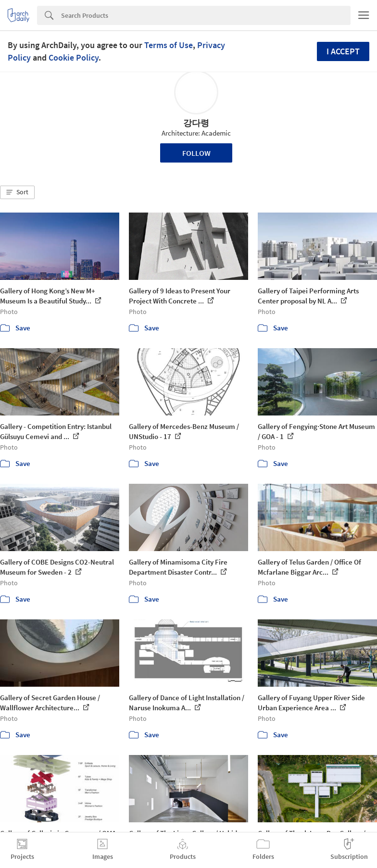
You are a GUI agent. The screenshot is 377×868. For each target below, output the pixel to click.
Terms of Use (169, 45)
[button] (17, 192)
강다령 (196, 123)
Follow (196, 153)
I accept (343, 51)
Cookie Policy (74, 57)
